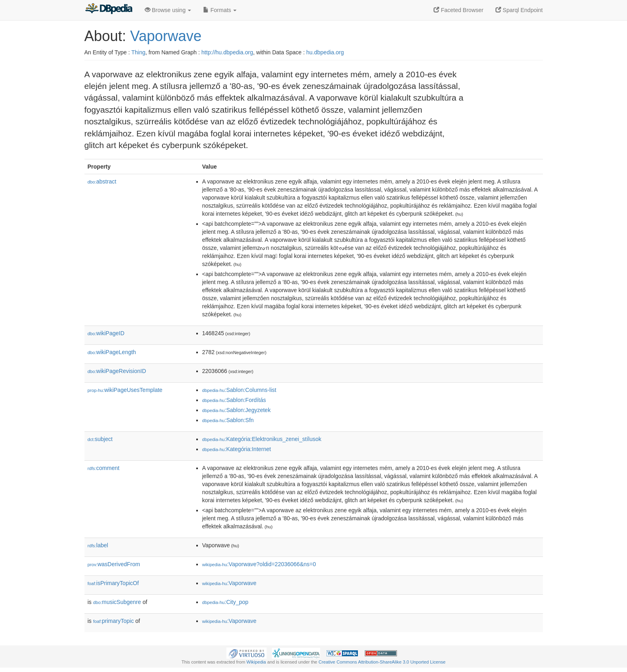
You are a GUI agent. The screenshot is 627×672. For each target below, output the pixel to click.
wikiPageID (106, 333)
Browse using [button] (168, 10)
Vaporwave (166, 36)
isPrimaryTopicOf (113, 583)
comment (104, 468)
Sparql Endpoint (519, 10)
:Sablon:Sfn (228, 420)
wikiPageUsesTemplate (125, 390)
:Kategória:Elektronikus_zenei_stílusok (262, 439)
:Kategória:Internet (237, 449)
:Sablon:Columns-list (239, 390)
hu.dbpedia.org (325, 52)
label (98, 545)
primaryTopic (114, 621)
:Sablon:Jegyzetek (236, 410)
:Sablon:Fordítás (234, 400)
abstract (102, 181)
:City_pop (225, 602)
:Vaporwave (229, 583)
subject (100, 439)
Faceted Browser (458, 10)
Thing (139, 52)
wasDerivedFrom (114, 564)
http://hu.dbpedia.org (227, 52)
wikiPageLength (112, 352)
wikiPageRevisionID (117, 371)
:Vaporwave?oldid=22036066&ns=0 (259, 564)
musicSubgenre (117, 602)
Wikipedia (256, 662)
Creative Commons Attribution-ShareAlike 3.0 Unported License (382, 662)
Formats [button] (220, 10)
